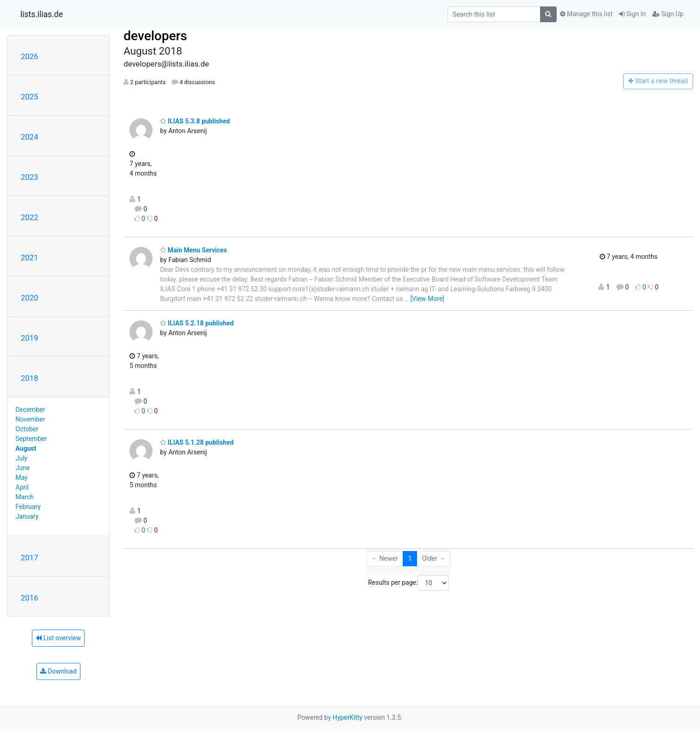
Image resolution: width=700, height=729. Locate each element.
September (31, 439)
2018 (30, 378)
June (23, 468)
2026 (30, 56)
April (22, 487)
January (27, 516)
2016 (30, 598)
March (25, 497)
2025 (30, 97)
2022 (30, 217)
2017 (30, 557)
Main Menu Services (193, 250)
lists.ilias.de (42, 14)
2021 (30, 257)
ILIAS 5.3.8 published (195, 121)
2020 (30, 298)
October (27, 429)
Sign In (632, 14)
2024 (30, 137)
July (21, 458)
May (22, 478)
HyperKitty (347, 717)
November (31, 419)
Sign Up (668, 14)
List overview (58, 638)
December (31, 410)
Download (58, 671)
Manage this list (586, 14)
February (28, 507)
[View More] (427, 299)
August (26, 448)
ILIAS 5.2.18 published (197, 323)
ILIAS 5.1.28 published (197, 442)
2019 (30, 338)
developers (155, 36)
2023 (30, 177)
